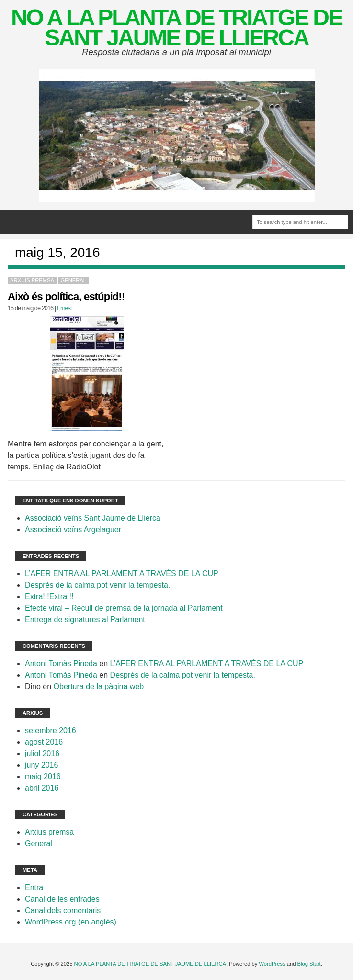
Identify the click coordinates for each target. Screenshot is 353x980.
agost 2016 (44, 742)
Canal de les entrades (62, 899)
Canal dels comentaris (63, 910)
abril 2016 (42, 788)
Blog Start (309, 964)
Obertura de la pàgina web (99, 686)
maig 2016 (43, 776)
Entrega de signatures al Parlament (85, 619)
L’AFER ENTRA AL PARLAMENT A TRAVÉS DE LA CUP (122, 574)
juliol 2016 (42, 753)
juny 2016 (41, 765)
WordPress (272, 964)
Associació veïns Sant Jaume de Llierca (93, 518)
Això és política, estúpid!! (66, 296)
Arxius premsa (32, 280)
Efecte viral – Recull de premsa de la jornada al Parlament (124, 608)
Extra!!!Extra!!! (49, 596)
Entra (34, 887)
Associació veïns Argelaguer (73, 529)
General (74, 280)
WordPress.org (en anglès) (71, 922)
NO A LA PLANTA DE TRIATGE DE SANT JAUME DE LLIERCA (176, 28)
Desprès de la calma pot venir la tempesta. (97, 585)
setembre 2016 (51, 730)
